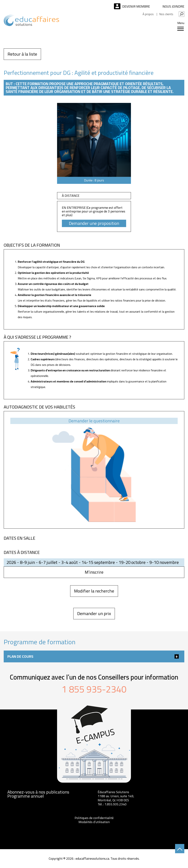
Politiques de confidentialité (94, 818)
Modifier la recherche (94, 591)
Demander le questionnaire (94, 421)
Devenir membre (136, 6)
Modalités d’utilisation (94, 822)
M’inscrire (94, 572)
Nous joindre (173, 6)
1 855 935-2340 (94, 689)
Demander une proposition (94, 223)
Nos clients (166, 14)
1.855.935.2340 (116, 804)
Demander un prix (94, 613)
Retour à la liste (22, 54)
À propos (148, 14)
